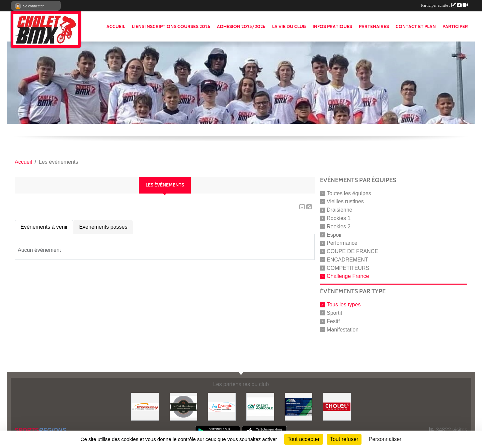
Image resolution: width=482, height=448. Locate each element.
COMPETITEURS (348, 268)
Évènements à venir (44, 227)
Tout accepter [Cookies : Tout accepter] (304, 439)
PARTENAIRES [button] (374, 27)
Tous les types (344, 305)
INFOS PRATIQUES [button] (332, 27)
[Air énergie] (222, 406)
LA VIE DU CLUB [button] (289, 27)
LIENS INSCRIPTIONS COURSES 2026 (171, 27)
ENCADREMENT (347, 260)
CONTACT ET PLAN (416, 27)
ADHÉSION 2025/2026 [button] (241, 27)
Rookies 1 (339, 218)
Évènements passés (103, 227)
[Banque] (260, 406)
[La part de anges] (184, 406)
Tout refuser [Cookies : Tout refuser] (344, 439)
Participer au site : (445, 5)
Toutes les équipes (349, 193)
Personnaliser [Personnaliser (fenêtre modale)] (385, 439)
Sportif (334, 313)
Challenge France (348, 276)
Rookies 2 (339, 227)
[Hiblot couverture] (299, 406)
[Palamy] (145, 406)
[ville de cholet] (337, 406)
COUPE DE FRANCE (352, 251)
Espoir (334, 235)
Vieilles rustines (345, 201)
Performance (342, 243)
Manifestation (343, 329)
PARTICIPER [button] (455, 27)
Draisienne (339, 210)
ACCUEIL (116, 27)
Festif (333, 321)
